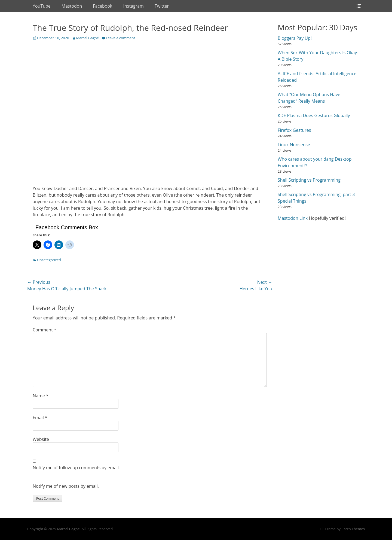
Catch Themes (353, 529)
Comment (45, 330)
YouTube (42, 6)
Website (41, 439)
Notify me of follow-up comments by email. (76, 468)
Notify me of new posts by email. (66, 486)
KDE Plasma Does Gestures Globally (314, 115)
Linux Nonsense (294, 145)
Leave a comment (120, 38)
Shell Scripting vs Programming (309, 180)
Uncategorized (49, 260)
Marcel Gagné (88, 38)
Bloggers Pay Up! (295, 38)
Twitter (162, 6)
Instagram (134, 6)
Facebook (102, 6)
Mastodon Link (293, 218)
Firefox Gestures (294, 130)
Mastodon (72, 6)
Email (40, 417)
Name (41, 396)
